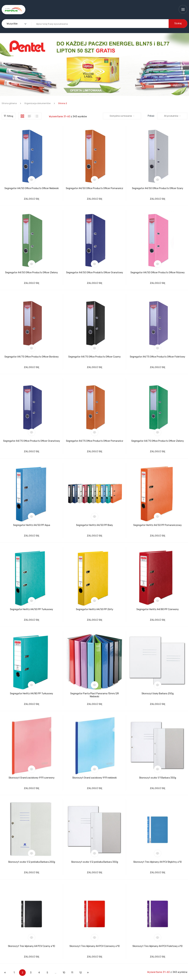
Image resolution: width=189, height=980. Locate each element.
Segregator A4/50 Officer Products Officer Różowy (158, 273)
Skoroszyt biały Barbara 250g (158, 694)
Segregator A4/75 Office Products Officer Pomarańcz (95, 441)
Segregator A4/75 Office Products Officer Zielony (158, 441)
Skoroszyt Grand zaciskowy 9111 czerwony (32, 778)
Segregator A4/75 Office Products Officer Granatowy (32, 441)
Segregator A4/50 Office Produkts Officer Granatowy (95, 273)
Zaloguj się (32, 199)
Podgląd (32, 180)
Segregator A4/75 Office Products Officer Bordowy (32, 357)
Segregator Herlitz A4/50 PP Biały (94, 525)
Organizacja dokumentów (37, 103)
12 (80, 973)
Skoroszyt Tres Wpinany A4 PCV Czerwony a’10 (95, 946)
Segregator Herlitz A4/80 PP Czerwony (158, 609)
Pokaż (151, 116)
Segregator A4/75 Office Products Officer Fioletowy (157, 357)
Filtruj (8, 116)
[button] (94, 65)
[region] (94, 65)
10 (64, 973)
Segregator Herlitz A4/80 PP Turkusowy (31, 694)
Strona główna (9, 103)
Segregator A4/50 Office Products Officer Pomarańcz (94, 188)
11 (72, 973)
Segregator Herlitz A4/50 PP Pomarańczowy (157, 525)
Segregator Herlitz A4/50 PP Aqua (32, 525)
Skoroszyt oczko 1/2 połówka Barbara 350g (95, 862)
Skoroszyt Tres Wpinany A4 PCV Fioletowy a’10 (157, 946)
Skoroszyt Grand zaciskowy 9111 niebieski (94, 778)
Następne (88, 973)
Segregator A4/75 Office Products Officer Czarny (94, 357)
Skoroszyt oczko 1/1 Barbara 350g (158, 778)
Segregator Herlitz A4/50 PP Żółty (95, 609)
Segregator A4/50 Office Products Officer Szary (158, 188)
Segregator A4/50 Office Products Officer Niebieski (32, 188)
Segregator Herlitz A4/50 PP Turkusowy (31, 609)
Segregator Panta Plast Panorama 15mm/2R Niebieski (95, 695)
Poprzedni (5, 973)
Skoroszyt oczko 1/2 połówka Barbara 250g (32, 862)
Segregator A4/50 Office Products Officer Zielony (31, 273)
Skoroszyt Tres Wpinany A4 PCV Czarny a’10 (31, 946)
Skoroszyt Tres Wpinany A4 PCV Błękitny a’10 (157, 862)
